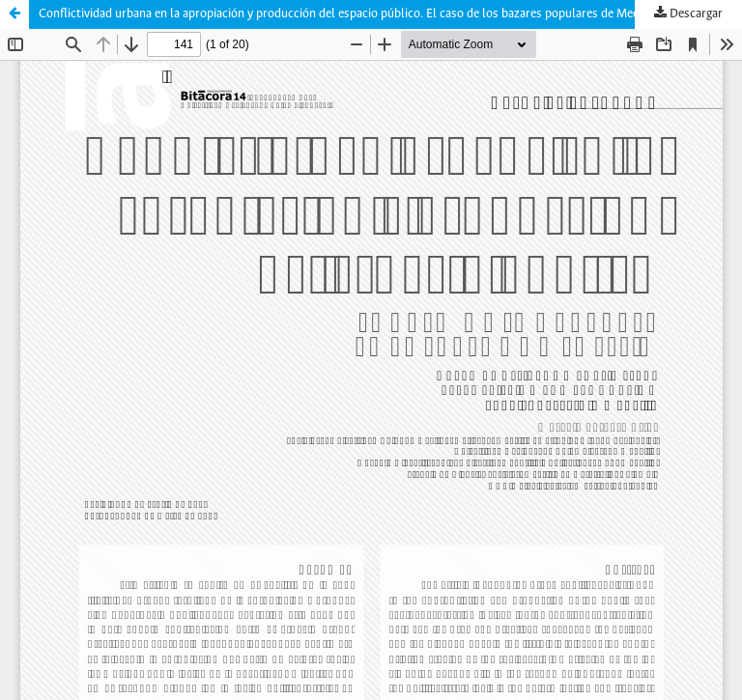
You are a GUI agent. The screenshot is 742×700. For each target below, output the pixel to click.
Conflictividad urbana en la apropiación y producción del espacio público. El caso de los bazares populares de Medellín (351, 14)
